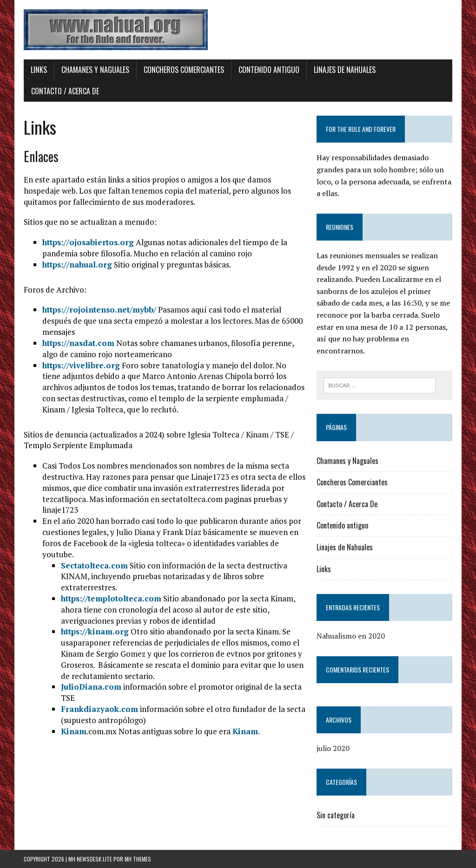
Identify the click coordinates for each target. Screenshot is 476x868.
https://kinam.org (95, 631)
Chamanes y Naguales (95, 70)
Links (39, 70)
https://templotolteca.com (111, 598)
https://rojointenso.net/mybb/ (99, 310)
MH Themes (138, 859)
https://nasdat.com (78, 343)
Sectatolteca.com (94, 565)
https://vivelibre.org (81, 365)
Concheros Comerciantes (184, 70)
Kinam (74, 731)
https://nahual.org (77, 264)
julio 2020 (333, 748)
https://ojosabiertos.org (88, 242)
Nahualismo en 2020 (351, 636)
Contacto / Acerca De (65, 91)
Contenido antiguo (269, 70)
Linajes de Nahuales (345, 70)
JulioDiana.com (91, 687)
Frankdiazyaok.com (99, 709)
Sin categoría (336, 815)
